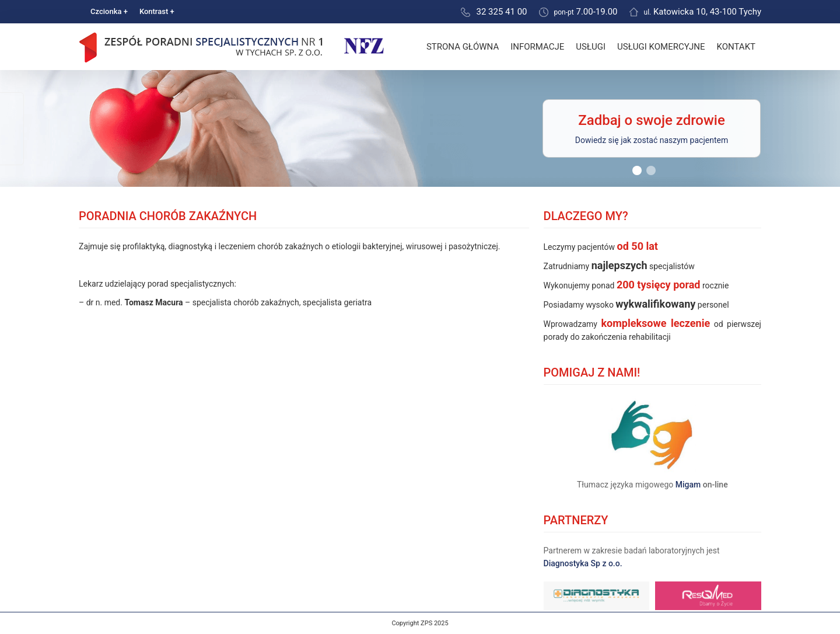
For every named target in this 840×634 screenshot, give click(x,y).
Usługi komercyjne (661, 47)
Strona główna (463, 47)
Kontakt (736, 47)
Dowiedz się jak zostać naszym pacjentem (652, 140)
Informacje (537, 47)
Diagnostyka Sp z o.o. (583, 563)
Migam (688, 485)
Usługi (591, 47)
